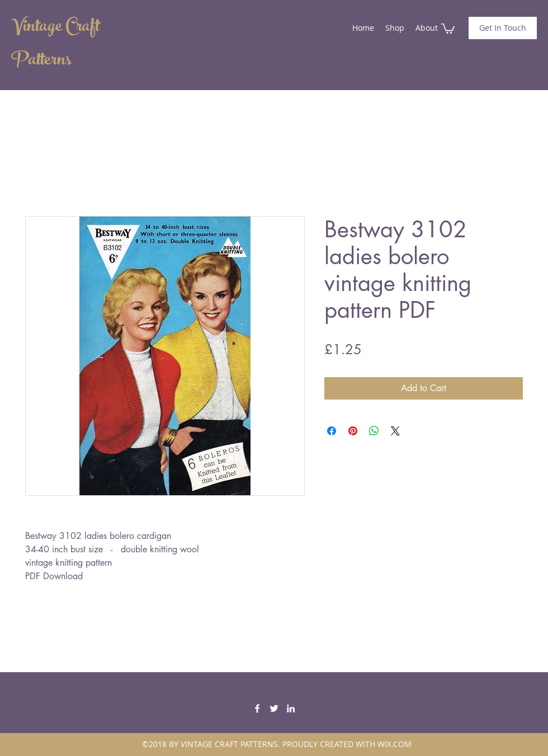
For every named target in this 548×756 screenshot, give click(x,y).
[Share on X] (395, 431)
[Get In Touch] (503, 28)
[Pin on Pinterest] (353, 431)
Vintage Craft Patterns (55, 45)
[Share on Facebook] (332, 431)
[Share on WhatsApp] (374, 431)
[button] (448, 28)
